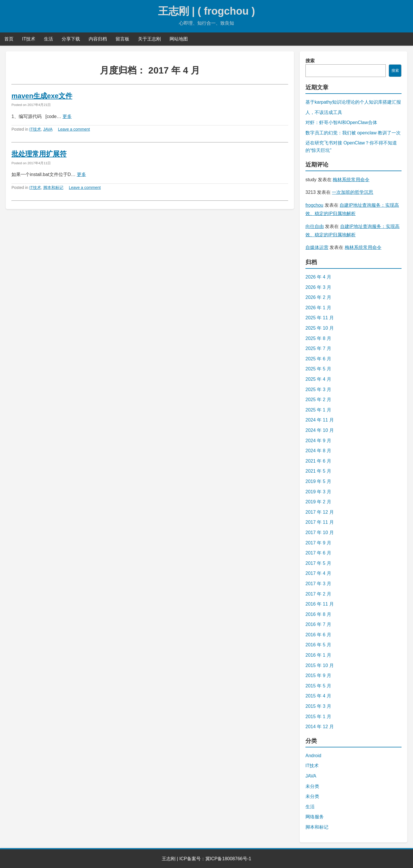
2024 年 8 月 (318, 451)
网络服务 (315, 817)
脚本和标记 (53, 187)
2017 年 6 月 (318, 553)
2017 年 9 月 (318, 543)
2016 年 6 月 (318, 635)
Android (313, 756)
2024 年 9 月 (318, 441)
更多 (67, 116)
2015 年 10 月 (320, 665)
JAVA (48, 129)
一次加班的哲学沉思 (352, 192)
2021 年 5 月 (318, 471)
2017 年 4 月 (318, 573)
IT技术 (29, 39)
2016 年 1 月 (318, 655)
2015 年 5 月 (318, 686)
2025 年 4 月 (318, 379)
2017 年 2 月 (318, 594)
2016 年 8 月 (318, 614)
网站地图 (179, 39)
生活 (48, 39)
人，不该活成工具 (324, 112)
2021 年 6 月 (318, 461)
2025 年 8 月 (318, 338)
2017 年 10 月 (320, 532)
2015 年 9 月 (318, 675)
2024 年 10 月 (320, 430)
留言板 (122, 39)
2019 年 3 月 (318, 492)
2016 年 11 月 (320, 604)
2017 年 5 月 (318, 563)
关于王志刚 (149, 39)
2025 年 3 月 (318, 389)
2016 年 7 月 (318, 624)
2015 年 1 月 (318, 717)
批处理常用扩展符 (39, 154)
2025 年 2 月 (318, 400)
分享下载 (71, 39)
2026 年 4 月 (318, 277)
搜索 (310, 61)
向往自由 (315, 226)
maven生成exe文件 (42, 96)
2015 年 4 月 (318, 696)
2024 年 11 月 (320, 420)
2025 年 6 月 (318, 359)
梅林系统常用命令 (351, 180)
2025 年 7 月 (318, 348)
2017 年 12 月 (320, 512)
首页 (9, 39)
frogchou (314, 205)
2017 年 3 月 (318, 584)
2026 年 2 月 (318, 297)
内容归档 (98, 39)
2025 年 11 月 (320, 318)
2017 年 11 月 (320, 522)
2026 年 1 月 (318, 308)
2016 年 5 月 (318, 645)
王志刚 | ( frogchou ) (206, 11)
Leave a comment (74, 129)
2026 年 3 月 (318, 287)
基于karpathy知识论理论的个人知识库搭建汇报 (353, 102)
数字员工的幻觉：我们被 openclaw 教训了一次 (353, 133)
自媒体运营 (317, 247)
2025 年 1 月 (318, 410)
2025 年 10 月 (320, 328)
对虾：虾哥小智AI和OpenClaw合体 (341, 122)
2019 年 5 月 (318, 481)
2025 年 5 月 (318, 369)
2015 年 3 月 (318, 706)
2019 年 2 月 (318, 502)
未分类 (312, 786)
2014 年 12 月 (320, 727)
